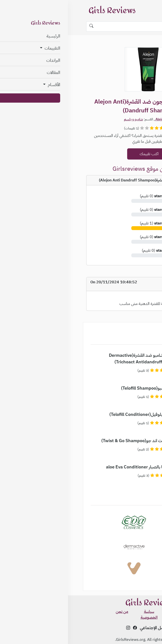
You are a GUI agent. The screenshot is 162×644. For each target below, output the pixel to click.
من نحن (54, 612)
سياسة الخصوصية (81, 615)
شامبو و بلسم (66, 119)
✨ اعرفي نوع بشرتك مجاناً (138, 627)
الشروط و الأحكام (108, 612)
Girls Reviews (44, 11)
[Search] (81, 27)
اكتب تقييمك (81, 154)
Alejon (92, 119)
